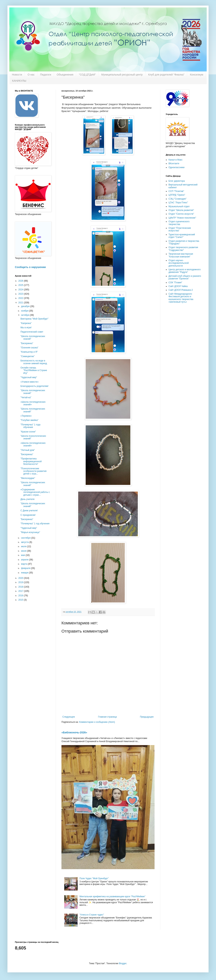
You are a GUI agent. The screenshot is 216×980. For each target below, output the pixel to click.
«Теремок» (26, 416)
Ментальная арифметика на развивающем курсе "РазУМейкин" (112, 896)
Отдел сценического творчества (179, 223)
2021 (21, 303)
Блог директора (177, 181)
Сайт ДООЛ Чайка (178, 286)
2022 (21, 298)
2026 (21, 281)
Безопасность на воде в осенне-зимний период (34, 362)
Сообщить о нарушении (30, 267)
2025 (21, 285)
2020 (21, 578)
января (25, 573)
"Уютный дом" (28, 450)
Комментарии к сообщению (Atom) (97, 722)
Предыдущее (147, 717)
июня (24, 551)
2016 (21, 596)
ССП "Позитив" (176, 191)
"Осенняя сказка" (29, 348)
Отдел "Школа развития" (181, 210)
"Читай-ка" (26, 397)
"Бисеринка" (27, 343)
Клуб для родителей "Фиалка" (166, 75)
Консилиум (197, 75)
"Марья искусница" (30, 532)
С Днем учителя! (29, 511)
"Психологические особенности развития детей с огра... (34, 471)
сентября (26, 538)
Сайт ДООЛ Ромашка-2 (181, 290)
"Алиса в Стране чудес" (92, 915)
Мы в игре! (26, 328)
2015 (21, 600)
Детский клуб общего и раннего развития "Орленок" (185, 277)
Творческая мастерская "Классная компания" (181, 255)
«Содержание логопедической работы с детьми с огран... (35, 492)
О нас (31, 75)
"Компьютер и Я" (29, 352)
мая (23, 555)
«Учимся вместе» (30, 382)
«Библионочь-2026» (74, 732)
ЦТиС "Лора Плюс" (178, 203)
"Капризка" (26, 323)
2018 (21, 587)
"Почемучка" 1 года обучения (30, 426)
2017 (21, 591)
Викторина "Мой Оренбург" (34, 319)
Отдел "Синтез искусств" (181, 214)
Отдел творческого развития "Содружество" (183, 249)
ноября (25, 311)
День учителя (27, 499)
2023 (21, 294)
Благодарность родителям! (34, 386)
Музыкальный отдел (179, 206)
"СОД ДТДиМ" (87, 75)
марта (24, 564)
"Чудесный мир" (29, 377)
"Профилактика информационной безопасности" (31, 461)
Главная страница (108, 717)
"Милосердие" (28, 478)
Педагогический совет (32, 332)
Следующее (69, 717)
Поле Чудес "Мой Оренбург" (94, 878)
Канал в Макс (175, 160)
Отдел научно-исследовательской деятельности (179, 263)
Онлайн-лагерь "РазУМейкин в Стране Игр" (34, 370)
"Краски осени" (28, 432)
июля (24, 546)
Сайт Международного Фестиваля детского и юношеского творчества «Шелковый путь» (181, 298)
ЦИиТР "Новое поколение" (182, 218)
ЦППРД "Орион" (177, 195)
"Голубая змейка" (29, 420)
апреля (25, 560)
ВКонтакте (174, 163)
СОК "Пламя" (175, 283)
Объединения (65, 75)
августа (25, 542)
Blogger (123, 963)
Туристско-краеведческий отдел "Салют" (182, 236)
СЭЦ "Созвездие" (178, 199)
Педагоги (46, 75)
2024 (21, 290)
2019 (21, 582)
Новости (17, 75)
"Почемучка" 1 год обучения (35, 524)
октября (25, 315)
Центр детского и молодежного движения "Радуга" (185, 271)
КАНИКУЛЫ (19, 81)
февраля (26, 568)
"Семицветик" (28, 356)
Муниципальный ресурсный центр (122, 75)
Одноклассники (177, 167)
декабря (26, 306)
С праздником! (28, 515)
